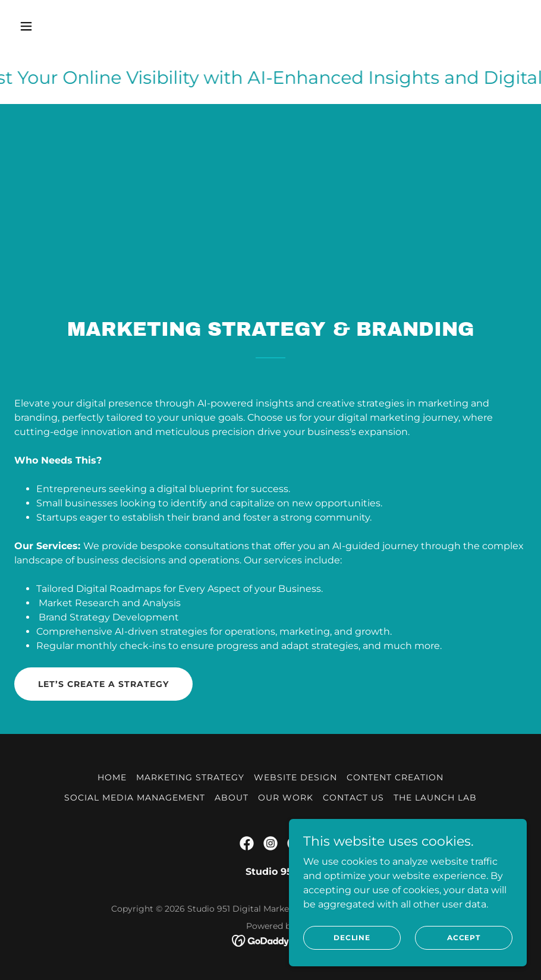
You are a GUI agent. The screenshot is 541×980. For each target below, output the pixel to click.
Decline (352, 938)
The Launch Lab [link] (435, 798)
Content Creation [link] (395, 777)
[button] (73, 26)
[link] (247, 843)
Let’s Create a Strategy (103, 684)
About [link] (232, 798)
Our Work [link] (286, 798)
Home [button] (112, 777)
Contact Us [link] (353, 798)
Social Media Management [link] (135, 798)
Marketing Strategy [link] (190, 777)
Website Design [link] (295, 777)
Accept (464, 938)
